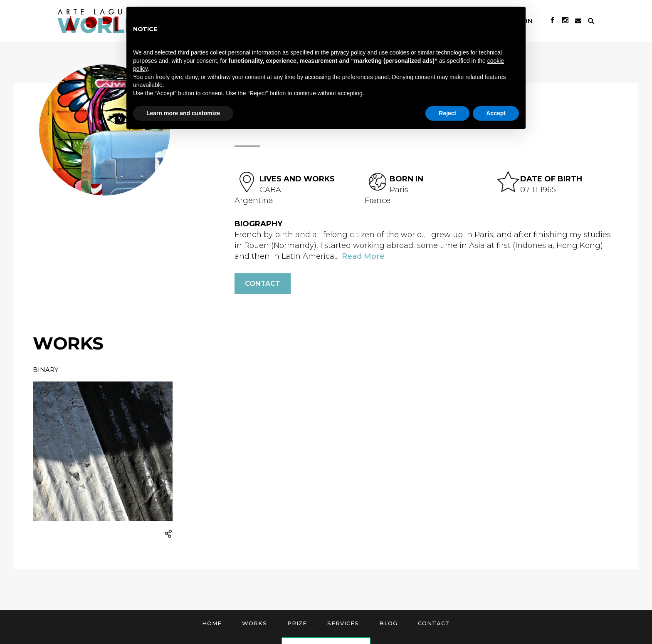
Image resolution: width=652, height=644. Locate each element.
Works (254, 623)
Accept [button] (496, 113)
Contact (263, 284)
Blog (388, 623)
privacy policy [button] (348, 52)
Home (212, 623)
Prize (297, 623)
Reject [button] (447, 113)
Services (343, 623)
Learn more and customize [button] (183, 113)
